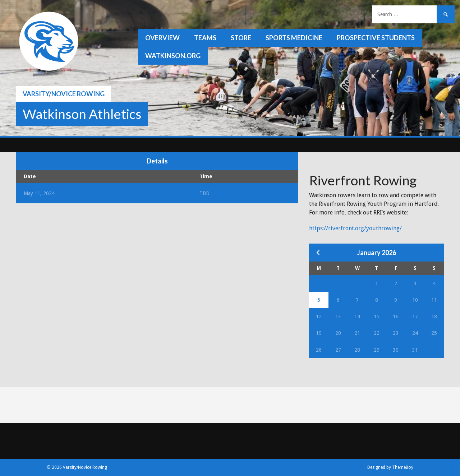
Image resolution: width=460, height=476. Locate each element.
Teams (205, 38)
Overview (162, 38)
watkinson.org (173, 56)
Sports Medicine (294, 38)
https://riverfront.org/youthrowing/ (355, 228)
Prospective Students (376, 38)
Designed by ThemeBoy (390, 467)
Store (241, 38)
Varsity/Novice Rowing (64, 94)
